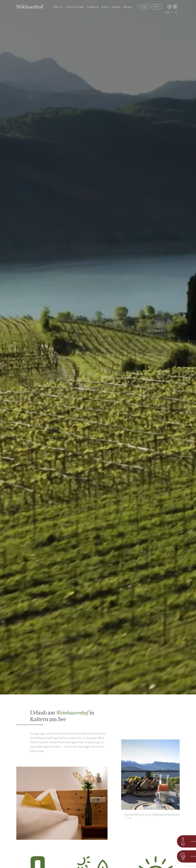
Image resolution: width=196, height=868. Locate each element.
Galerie (105, 7)
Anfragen (144, 7)
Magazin (116, 7)
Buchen (157, 7)
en (168, 12)
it (176, 12)
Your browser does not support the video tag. (98, 347)
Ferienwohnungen (75, 7)
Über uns (58, 7)
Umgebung (93, 7)
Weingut (128, 7)
